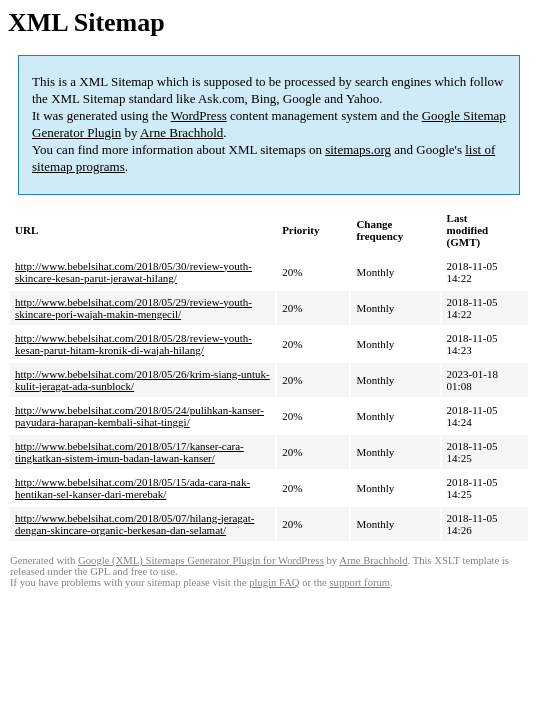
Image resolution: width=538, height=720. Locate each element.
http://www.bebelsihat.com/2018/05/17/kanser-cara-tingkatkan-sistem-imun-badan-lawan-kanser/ (129, 452)
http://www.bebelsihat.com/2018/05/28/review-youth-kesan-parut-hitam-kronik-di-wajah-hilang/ (133, 344)
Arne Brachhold (181, 132)
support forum (359, 582)
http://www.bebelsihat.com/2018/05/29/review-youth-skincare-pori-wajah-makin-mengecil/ (133, 308)
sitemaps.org (358, 149)
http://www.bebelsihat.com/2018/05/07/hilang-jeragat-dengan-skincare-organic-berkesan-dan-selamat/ (134, 524)
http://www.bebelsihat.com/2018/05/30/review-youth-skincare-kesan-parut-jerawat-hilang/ (133, 272)
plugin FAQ (274, 582)
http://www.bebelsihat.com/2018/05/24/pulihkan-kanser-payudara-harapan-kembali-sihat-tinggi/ (139, 416)
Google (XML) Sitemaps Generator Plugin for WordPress (201, 560)
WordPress (199, 115)
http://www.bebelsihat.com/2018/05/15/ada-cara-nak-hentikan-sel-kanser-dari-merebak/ (132, 488)
